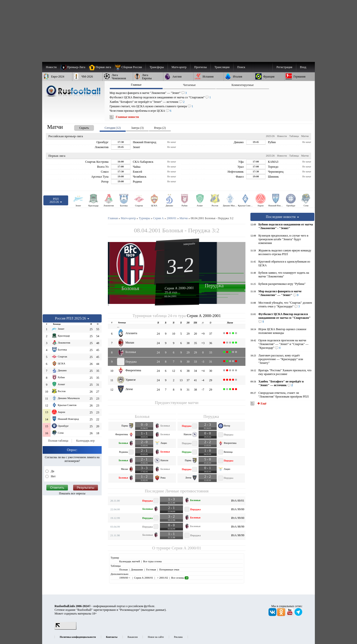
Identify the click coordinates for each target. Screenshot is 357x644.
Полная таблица (58, 441)
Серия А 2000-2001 (179, 288)
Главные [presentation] (136, 85)
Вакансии (133, 637)
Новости (282, 136)
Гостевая (151, 569)
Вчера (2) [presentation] (160, 128)
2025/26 (270, 136)
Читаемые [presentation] (189, 85)
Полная (123, 569)
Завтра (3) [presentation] (137, 128)
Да (52, 471)
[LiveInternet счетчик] (65, 629)
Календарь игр (85, 441)
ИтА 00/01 (238, 501)
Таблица (294, 136)
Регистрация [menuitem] (284, 67)
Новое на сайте (156, 637)
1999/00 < (125, 578)
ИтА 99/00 (238, 509)
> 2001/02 (162, 578)
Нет (53, 476)
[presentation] (79, 127)
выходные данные (153, 610)
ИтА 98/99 (238, 527)
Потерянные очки (169, 569)
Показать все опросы (72, 493)
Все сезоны (180, 578)
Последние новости (282, 217)
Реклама (178, 637)
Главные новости (127, 117)
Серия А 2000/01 (186, 548)
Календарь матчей (130, 561)
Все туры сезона (152, 561)
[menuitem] (130, 67)
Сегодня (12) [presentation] (113, 128)
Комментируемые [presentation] (243, 85)
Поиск (241, 67)
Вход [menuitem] (303, 67)
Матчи (305, 136)
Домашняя (137, 569)
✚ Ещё (261, 403)
